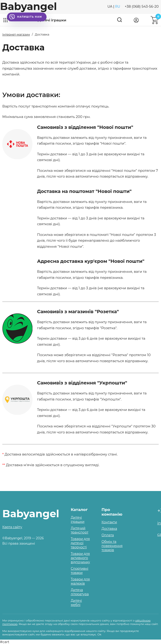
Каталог (79, 510)
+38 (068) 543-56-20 (142, 6)
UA (110, 7)
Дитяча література (80, 592)
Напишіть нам (26, 17)
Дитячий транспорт (79, 530)
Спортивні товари (79, 571)
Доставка (109, 529)
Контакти (109, 522)
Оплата (108, 535)
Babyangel (28, 6)
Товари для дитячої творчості (80, 543)
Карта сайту (12, 527)
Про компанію (112, 512)
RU (118, 7)
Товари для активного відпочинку (80, 558)
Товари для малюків (80, 581)
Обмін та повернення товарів (112, 546)
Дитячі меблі (76, 603)
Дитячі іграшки (52, 20)
